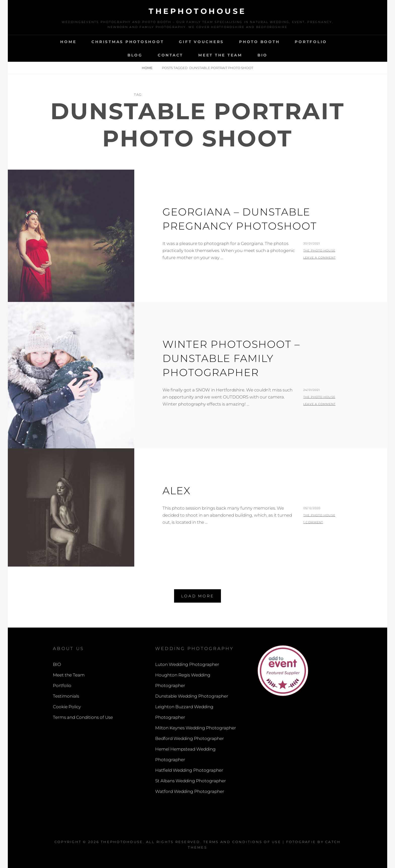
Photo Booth (259, 42)
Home (68, 42)
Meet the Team (220, 55)
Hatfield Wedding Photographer (189, 770)
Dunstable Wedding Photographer (192, 696)
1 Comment (313, 522)
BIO (262, 55)
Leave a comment (319, 258)
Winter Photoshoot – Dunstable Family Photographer (231, 358)
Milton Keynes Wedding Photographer (196, 728)
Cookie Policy (67, 707)
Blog (135, 55)
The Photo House (319, 251)
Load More (198, 596)
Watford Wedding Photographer (190, 791)
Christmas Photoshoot (128, 42)
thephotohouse (197, 11)
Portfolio (311, 42)
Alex (177, 491)
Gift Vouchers (201, 42)
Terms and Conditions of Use (83, 717)
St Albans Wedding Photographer (191, 781)
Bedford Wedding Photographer (190, 738)
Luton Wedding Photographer (187, 664)
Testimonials (66, 696)
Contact (170, 55)
